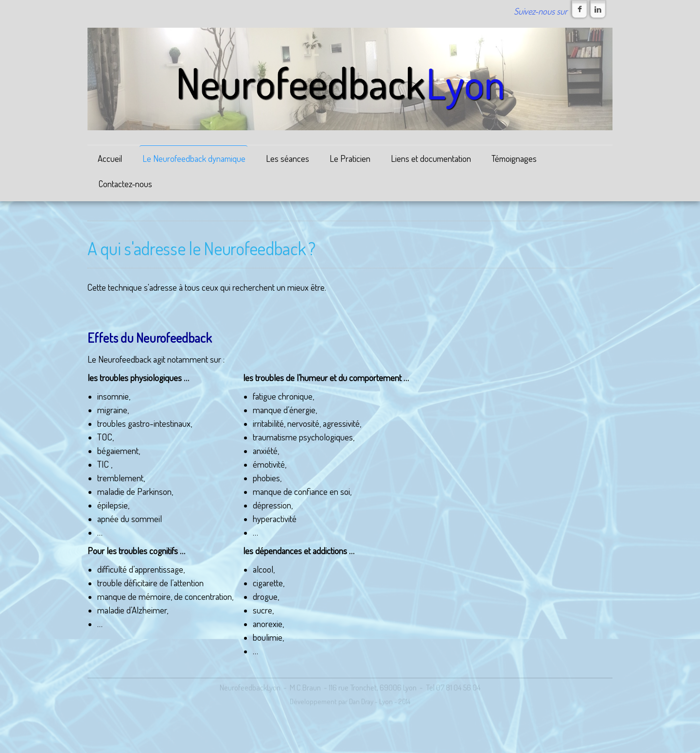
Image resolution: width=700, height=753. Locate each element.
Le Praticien (350, 158)
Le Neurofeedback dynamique (194, 158)
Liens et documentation (431, 158)
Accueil (110, 158)
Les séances (288, 158)
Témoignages (514, 158)
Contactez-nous (125, 184)
